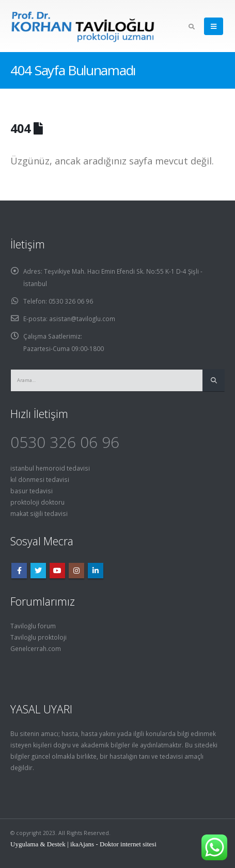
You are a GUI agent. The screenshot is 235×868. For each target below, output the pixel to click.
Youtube (57, 571)
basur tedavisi (32, 491)
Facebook (19, 571)
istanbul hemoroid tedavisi (50, 468)
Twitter (38, 571)
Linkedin (96, 571)
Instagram (76, 571)
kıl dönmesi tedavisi (40, 479)
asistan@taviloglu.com (82, 319)
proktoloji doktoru (37, 502)
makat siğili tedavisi (39, 513)
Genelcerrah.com (36, 648)
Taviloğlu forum (33, 626)
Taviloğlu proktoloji (38, 637)
